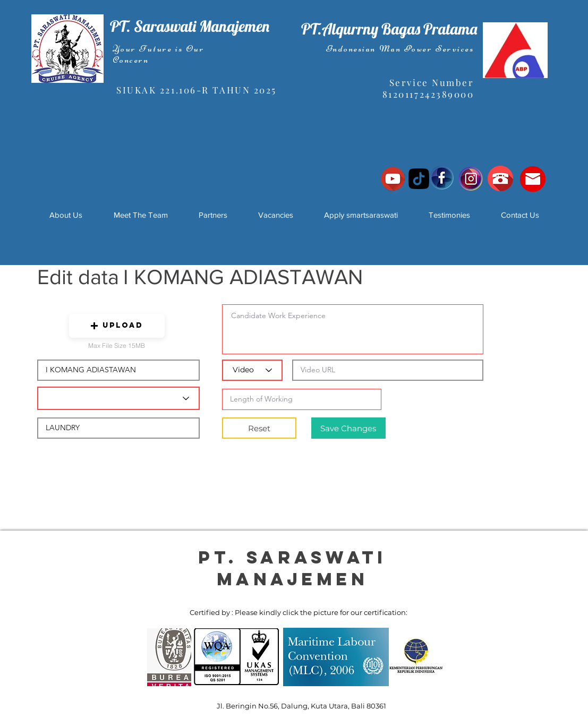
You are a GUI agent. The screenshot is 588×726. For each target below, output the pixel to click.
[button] (117, 326)
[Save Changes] (348, 428)
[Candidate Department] (118, 398)
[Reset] (259, 428)
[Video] (252, 370)
